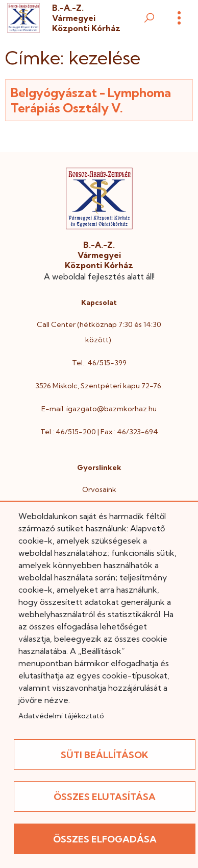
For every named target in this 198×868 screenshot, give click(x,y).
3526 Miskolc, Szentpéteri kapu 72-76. (99, 386)
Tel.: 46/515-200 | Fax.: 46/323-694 (99, 432)
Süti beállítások (105, 755)
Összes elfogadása (105, 839)
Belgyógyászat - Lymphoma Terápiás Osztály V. (91, 100)
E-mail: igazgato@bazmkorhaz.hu (99, 409)
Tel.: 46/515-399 (99, 363)
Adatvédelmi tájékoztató (61, 716)
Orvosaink (99, 489)
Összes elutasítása (105, 797)
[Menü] (179, 18)
